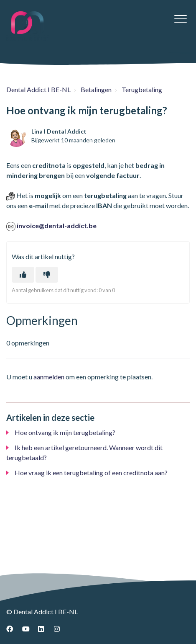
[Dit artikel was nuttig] (23, 275)
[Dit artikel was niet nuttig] (47, 275)
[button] (180, 19)
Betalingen (96, 89)
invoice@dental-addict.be (57, 225)
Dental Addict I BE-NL (38, 89)
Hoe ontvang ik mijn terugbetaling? (65, 432)
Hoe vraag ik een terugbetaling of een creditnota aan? (91, 473)
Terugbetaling (142, 89)
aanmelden (49, 377)
